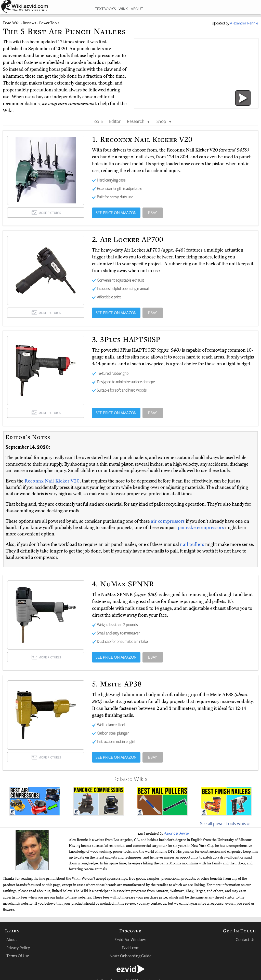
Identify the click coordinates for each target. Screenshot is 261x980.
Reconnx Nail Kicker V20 (52, 481)
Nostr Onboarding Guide (130, 956)
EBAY (153, 213)
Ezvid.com (131, 948)
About (12, 940)
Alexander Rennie (177, 833)
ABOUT (137, 9)
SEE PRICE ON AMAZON (116, 213)
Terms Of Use (18, 956)
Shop (164, 121)
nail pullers (192, 544)
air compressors (168, 521)
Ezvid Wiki (11, 23)
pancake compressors (201, 528)
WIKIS (123, 9)
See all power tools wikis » (225, 823)
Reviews (30, 23)
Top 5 (97, 121)
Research (139, 121)
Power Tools (49, 23)
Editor (115, 121)
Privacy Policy (18, 948)
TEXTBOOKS (106, 9)
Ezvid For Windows (130, 940)
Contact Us (245, 940)
